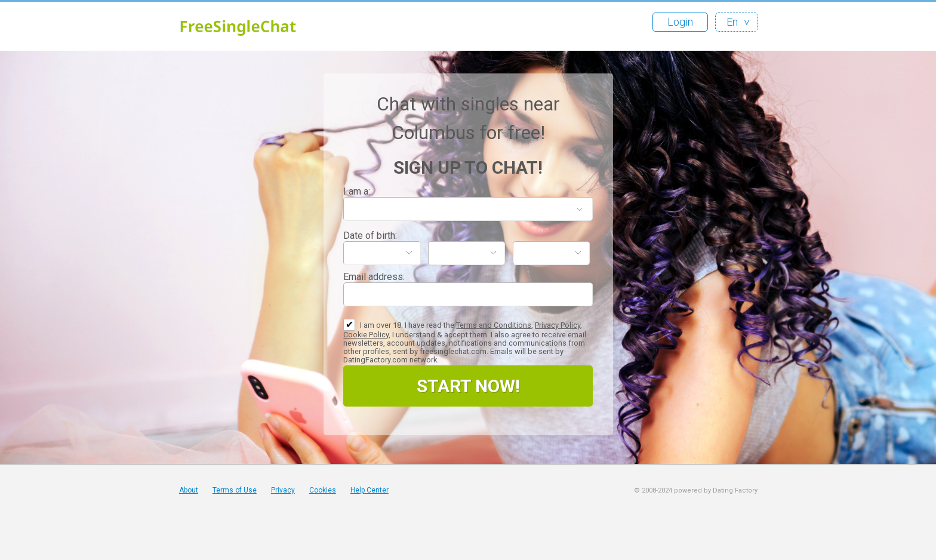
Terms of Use (235, 490)
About (189, 490)
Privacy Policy (558, 325)
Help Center (370, 490)
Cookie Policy (366, 335)
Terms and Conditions (494, 325)
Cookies (323, 490)
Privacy (283, 490)
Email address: (374, 277)
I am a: (357, 191)
